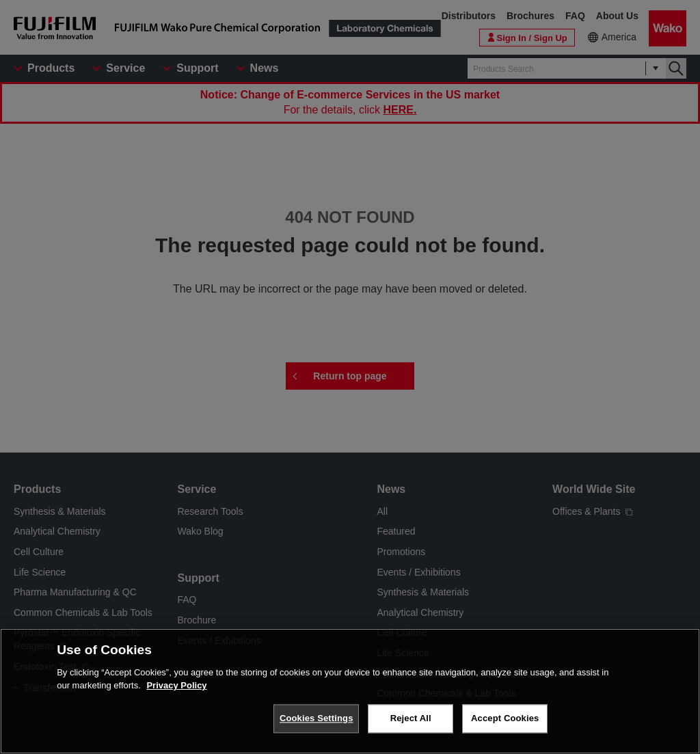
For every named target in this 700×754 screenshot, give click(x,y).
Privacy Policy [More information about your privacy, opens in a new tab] (176, 685)
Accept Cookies (505, 718)
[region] (350, 691)
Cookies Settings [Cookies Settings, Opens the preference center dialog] (317, 718)
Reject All (411, 718)
